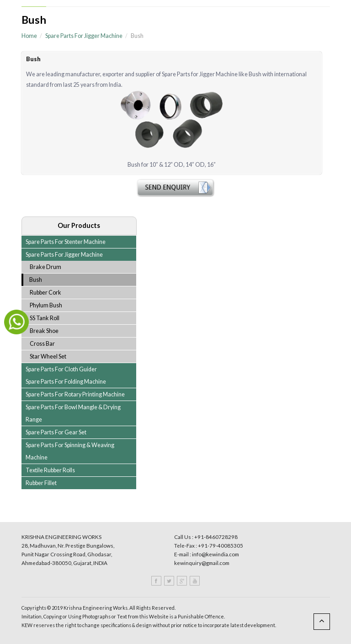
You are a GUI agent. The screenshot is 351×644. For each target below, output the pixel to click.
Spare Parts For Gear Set (56, 432)
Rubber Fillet (41, 483)
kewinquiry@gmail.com (202, 563)
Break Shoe (44, 331)
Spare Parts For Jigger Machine (84, 36)
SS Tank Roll (45, 318)
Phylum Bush (46, 305)
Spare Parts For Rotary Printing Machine (75, 394)
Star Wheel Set (48, 356)
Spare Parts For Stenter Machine (66, 242)
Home (29, 36)
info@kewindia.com (215, 554)
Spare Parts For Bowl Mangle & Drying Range (73, 413)
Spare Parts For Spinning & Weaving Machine (70, 451)
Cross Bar (42, 344)
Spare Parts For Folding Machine (66, 382)
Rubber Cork (45, 293)
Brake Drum (45, 267)
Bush (36, 280)
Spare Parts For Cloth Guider (61, 369)
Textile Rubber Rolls (50, 470)
